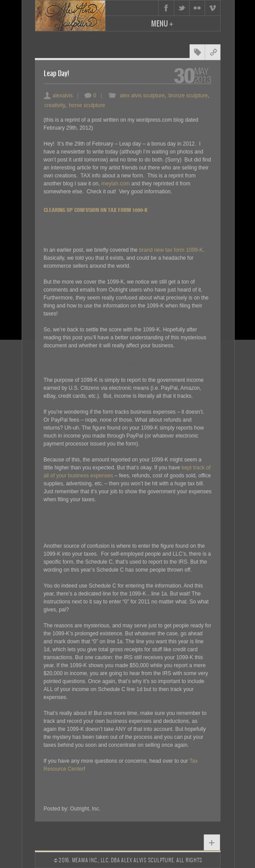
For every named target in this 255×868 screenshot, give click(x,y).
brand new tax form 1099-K (171, 250)
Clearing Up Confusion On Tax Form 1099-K (96, 210)
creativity (55, 105)
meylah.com (116, 184)
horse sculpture (87, 105)
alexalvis (58, 96)
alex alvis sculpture (142, 96)
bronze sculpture (188, 96)
